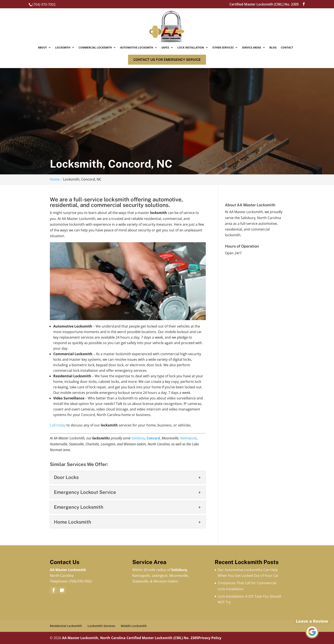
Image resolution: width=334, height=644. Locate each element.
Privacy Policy (210, 638)
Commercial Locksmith (95, 48)
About (42, 48)
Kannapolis (189, 438)
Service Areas (252, 48)
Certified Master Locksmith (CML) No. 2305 (162, 638)
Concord (153, 438)
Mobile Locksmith (134, 626)
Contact (287, 48)
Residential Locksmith (66, 626)
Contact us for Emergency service (167, 60)
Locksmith (63, 48)
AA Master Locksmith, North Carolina (94, 638)
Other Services (223, 48)
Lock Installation (191, 48)
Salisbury (138, 438)
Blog (273, 48)
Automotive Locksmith (137, 48)
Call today (58, 425)
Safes (165, 48)
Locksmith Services (101, 626)
